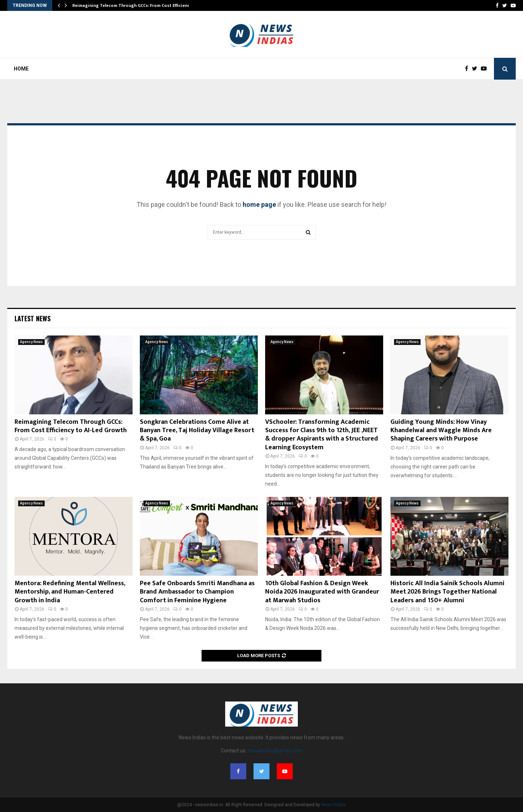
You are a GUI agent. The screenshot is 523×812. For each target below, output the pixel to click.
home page (259, 204)
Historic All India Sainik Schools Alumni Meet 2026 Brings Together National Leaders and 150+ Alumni (447, 592)
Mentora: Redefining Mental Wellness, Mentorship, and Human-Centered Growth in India (70, 592)
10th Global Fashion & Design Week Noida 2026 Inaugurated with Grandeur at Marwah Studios (322, 592)
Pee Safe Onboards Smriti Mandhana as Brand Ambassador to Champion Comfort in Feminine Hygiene (197, 592)
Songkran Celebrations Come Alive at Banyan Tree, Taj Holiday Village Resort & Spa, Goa (197, 431)
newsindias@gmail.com (275, 751)
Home (21, 69)
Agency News (31, 342)
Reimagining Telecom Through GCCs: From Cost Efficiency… (134, 5)
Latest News (33, 318)
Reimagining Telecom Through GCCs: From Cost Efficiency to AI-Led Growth (71, 426)
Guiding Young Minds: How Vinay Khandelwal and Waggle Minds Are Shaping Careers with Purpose (441, 431)
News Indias (333, 805)
